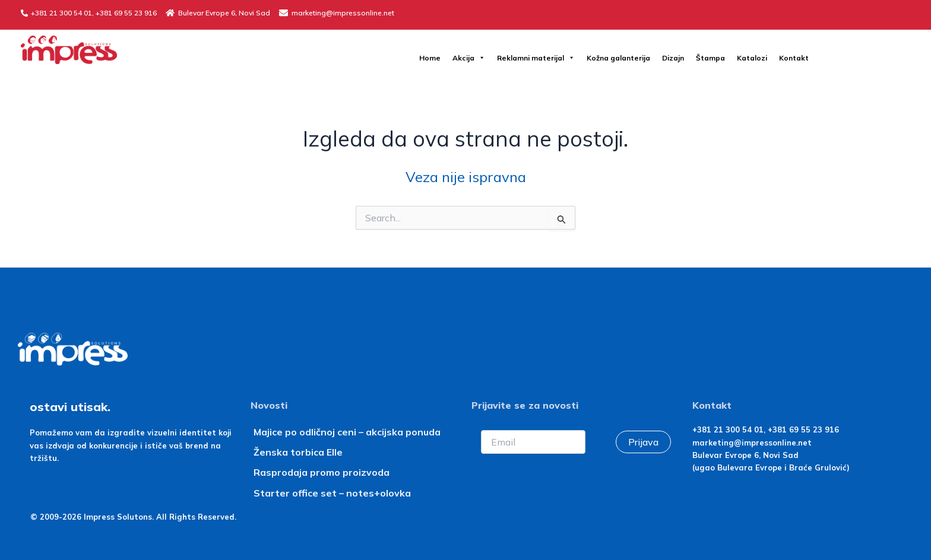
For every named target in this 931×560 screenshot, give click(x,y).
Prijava (643, 442)
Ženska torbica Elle (298, 452)
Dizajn (673, 58)
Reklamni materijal (536, 58)
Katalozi (752, 58)
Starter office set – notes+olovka (332, 493)
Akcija (469, 58)
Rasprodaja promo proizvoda (322, 472)
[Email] (533, 442)
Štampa (710, 58)
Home (430, 58)
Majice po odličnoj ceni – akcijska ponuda (347, 432)
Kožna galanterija (618, 58)
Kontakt (794, 58)
